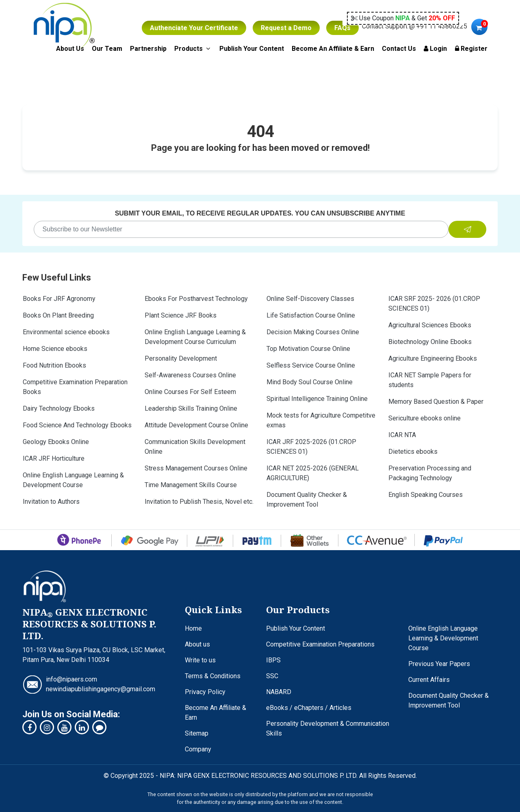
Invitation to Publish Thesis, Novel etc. (199, 502)
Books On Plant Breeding (58, 315)
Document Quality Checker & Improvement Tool (307, 500)
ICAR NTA (402, 435)
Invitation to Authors (51, 502)
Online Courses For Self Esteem (190, 392)
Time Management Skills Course (191, 485)
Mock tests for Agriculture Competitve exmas (321, 420)
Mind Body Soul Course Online (310, 382)
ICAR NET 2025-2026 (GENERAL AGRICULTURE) (313, 473)
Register (471, 49)
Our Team (107, 49)
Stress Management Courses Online (196, 468)
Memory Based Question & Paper (436, 402)
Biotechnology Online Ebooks (430, 342)
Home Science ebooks (55, 349)
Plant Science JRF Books (181, 315)
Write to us (200, 660)
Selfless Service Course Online (311, 365)
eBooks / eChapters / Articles (309, 708)
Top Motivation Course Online (308, 349)
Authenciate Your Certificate (194, 28)
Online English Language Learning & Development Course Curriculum (195, 337)
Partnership (148, 49)
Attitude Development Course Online (196, 425)
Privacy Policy (205, 692)
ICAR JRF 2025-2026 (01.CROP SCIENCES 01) (311, 447)
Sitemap (197, 733)
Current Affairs (429, 680)
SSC (272, 676)
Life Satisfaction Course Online (311, 315)
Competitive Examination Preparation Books (75, 387)
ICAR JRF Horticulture (54, 458)
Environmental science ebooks (66, 332)
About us (197, 644)
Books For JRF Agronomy (59, 299)
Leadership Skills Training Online (191, 408)
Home (193, 628)
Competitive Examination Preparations (320, 644)
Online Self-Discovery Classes (310, 299)
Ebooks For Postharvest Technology (196, 299)
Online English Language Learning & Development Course (73, 480)
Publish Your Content (252, 49)
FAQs (342, 28)
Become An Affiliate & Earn (333, 49)
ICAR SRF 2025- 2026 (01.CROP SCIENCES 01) (434, 304)
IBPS (273, 660)
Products (193, 48)
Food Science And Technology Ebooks (77, 425)
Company (198, 749)
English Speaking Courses (426, 495)
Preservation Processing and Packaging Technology (430, 473)
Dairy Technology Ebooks (59, 408)
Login (435, 49)
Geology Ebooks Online (56, 442)
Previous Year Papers (439, 664)
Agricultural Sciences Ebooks (430, 325)
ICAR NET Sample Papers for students (430, 380)
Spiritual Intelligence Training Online (317, 399)
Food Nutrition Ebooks (54, 365)
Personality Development (181, 358)
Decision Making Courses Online (313, 332)
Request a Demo (286, 28)
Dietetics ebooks (413, 452)
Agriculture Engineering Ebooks (433, 358)
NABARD (279, 692)
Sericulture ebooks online (425, 418)
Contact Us (399, 49)
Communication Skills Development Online (195, 447)
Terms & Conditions (213, 676)
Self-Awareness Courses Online (190, 375)
